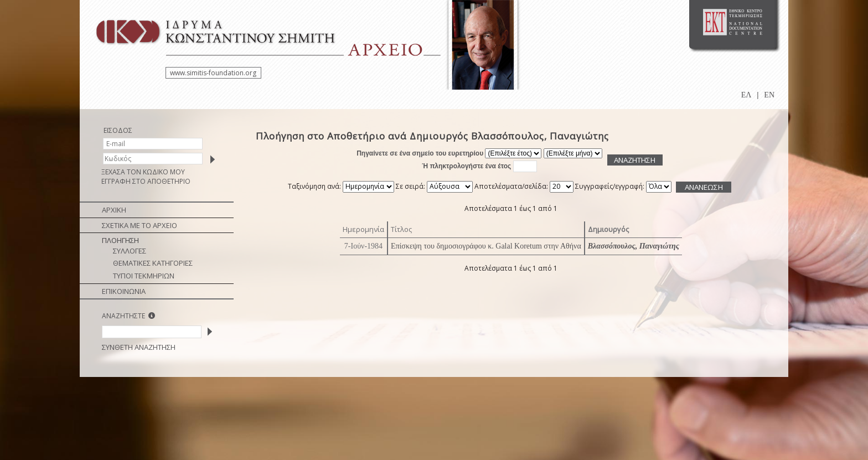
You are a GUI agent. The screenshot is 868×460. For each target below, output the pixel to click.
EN (769, 95)
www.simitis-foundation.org (213, 73)
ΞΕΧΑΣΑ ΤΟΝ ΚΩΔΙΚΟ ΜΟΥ (143, 172)
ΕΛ (746, 95)
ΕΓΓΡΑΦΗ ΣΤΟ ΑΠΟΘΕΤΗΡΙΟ (146, 181)
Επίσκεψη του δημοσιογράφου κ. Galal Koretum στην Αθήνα (486, 246)
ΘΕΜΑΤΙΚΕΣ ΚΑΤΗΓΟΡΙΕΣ (153, 263)
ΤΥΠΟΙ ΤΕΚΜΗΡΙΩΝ (144, 276)
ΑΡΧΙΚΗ (114, 210)
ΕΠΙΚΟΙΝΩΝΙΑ (124, 291)
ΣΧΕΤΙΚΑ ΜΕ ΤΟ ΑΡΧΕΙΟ (139, 225)
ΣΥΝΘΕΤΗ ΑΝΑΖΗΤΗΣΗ (139, 347)
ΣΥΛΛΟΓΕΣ (130, 251)
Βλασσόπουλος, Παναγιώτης (634, 246)
